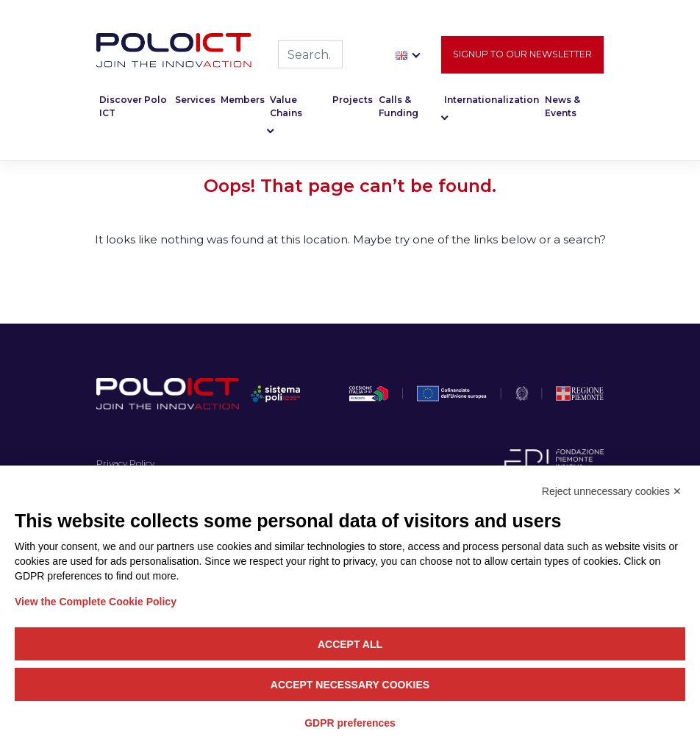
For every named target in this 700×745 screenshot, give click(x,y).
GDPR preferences (350, 723)
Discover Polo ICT (133, 109)
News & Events (562, 109)
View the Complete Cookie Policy (96, 602)
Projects (353, 103)
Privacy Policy (125, 463)
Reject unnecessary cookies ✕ (612, 491)
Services (195, 103)
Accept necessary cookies (350, 685)
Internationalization (492, 103)
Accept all (350, 644)
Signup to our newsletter (522, 56)
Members (243, 103)
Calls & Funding (399, 109)
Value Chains (286, 109)
